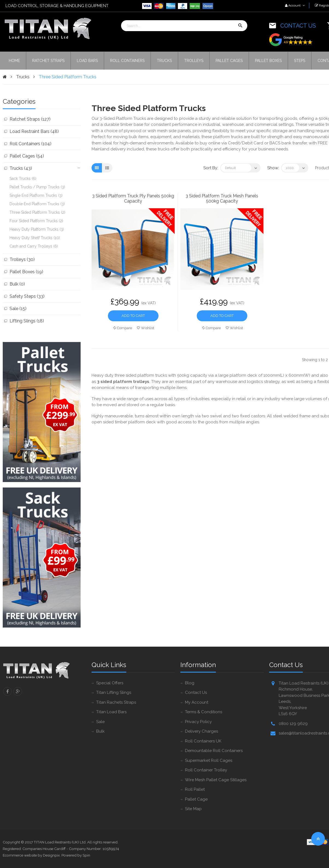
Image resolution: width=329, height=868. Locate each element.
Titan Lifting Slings (114, 692)
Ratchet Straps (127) (30, 119)
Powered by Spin (76, 855)
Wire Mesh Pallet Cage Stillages (216, 780)
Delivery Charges (202, 731)
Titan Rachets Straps (116, 702)
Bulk (100, 731)
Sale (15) (18, 309)
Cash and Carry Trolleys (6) (34, 246)
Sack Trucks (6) (23, 179)
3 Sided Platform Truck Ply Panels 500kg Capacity (133, 198)
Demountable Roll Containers (214, 751)
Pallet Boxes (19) (26, 272)
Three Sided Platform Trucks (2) (37, 212)
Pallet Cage (196, 799)
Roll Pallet (195, 789)
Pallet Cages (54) (27, 156)
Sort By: (211, 168)
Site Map (193, 809)
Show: (273, 168)
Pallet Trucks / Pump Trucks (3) (37, 187)
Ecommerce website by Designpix (31, 855)
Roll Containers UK (203, 741)
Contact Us (196, 692)
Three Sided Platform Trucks (68, 77)
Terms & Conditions (204, 712)
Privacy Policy (198, 722)
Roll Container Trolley (206, 770)
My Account (197, 702)
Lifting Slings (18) (27, 321)
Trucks (23, 77)
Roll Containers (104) (30, 144)
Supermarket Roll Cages (209, 760)
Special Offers (110, 683)
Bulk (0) (17, 284)
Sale (100, 722)
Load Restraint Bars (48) (34, 131)
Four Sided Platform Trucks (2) (36, 221)
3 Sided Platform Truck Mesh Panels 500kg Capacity (222, 198)
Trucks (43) (21, 168)
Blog (190, 683)
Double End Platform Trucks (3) (37, 204)
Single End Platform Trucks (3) (36, 195)
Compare (123, 328)
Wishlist (146, 328)
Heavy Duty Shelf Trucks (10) (35, 238)
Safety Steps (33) (27, 296)
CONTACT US (298, 26)
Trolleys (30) (22, 259)
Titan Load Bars (111, 712)
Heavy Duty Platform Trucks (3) (37, 229)
